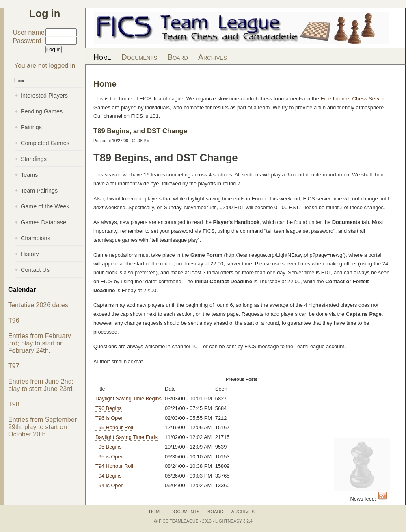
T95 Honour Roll (114, 427)
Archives (213, 57)
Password (27, 41)
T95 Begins (109, 447)
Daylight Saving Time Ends (126, 437)
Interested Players (44, 96)
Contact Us (35, 270)
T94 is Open (110, 485)
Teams (29, 175)
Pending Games (42, 111)
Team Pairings (39, 191)
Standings (34, 159)
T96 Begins (109, 408)
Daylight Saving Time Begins (128, 398)
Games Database (43, 222)
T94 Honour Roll (114, 466)
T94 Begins (109, 476)
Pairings (31, 127)
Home (102, 57)
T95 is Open (110, 457)
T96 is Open (110, 418)
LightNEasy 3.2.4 (234, 521)
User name (28, 32)
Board (177, 57)
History (30, 254)
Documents (139, 57)
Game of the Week (45, 206)
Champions (36, 238)
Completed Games (45, 143)
